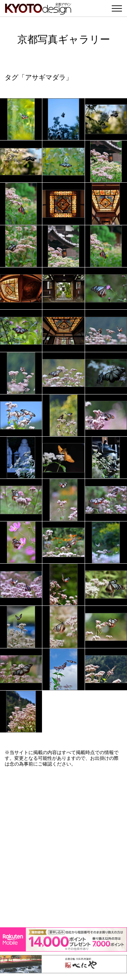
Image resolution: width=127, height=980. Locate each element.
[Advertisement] (63, 847)
